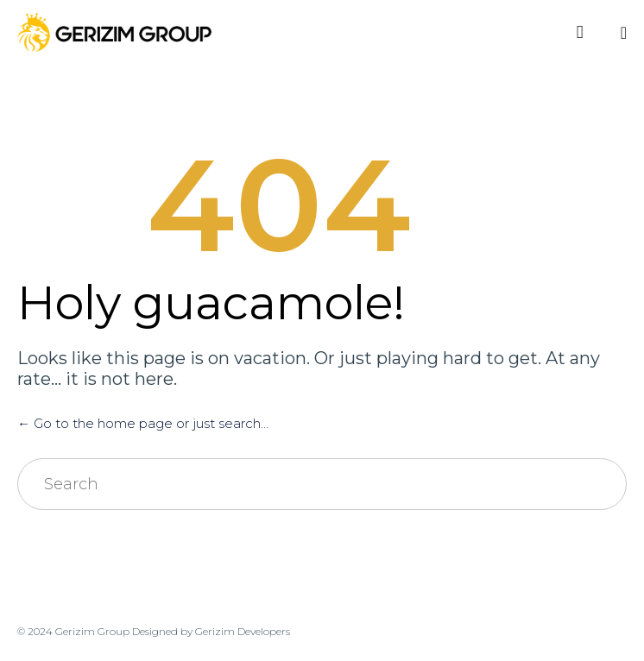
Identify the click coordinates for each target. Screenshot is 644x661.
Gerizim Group (92, 631)
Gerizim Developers (243, 631)
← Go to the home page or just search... (143, 423)
